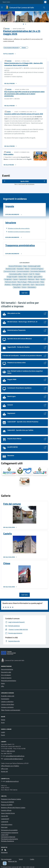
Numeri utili (4, 771)
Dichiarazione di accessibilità (9, 830)
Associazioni (20, 269)
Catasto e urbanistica (7, 702)
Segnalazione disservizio (8, 837)
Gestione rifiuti (22, 277)
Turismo (24, 287)
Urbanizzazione (32, 287)
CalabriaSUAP (5, 819)
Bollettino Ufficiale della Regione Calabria (13, 808)
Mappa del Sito (12, 861)
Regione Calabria (6, 2)
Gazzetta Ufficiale (6, 810)
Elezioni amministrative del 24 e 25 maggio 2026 (22, 32)
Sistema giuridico (17, 285)
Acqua (25, 266)
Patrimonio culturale (11, 282)
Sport (32, 285)
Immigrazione (8, 279)
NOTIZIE (7, 29)
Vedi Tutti (25, 293)
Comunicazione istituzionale (38, 271)
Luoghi (3, 732)
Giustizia (30, 277)
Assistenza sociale (11, 269)
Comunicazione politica (15, 274)
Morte (37, 279)
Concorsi (25, 274)
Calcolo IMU (5, 816)
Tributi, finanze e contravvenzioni (11, 710)
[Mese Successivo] (44, 181)
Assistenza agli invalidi (34, 266)
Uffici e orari (4, 769)
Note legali (4, 827)
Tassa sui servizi (40, 285)
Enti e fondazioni (6, 675)
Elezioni (38, 274)
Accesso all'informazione (15, 266)
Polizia (42, 282)
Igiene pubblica (38, 277)
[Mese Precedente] (5, 181)
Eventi (3, 735)
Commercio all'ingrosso (37, 269)
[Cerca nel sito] (44, 8)
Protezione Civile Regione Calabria (11, 799)
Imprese (15, 279)
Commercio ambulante (23, 271)
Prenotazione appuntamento (9, 839)
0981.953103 (11, 751)
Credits (32, 859)
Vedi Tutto (25, 595)
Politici (3, 683)
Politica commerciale (33, 282)
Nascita (43, 279)
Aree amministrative (7, 669)
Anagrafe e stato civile (8, 696)
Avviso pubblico (9, 154)
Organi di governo (6, 678)
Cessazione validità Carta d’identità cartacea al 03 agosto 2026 (24, 114)
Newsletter (4, 852)
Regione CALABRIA (7, 805)
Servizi (21, 859)
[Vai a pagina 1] (23, 24)
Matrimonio (31, 279)
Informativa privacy (7, 824)
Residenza (8, 285)
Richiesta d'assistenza (7, 841)
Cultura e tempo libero (8, 704)
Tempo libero (17, 287)
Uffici (3, 686)
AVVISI (9, 112)
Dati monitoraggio (6, 859)
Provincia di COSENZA (8, 802)
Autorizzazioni (5, 699)
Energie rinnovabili (12, 277)
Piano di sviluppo (22, 282)
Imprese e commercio (7, 707)
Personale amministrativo (9, 681)
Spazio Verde (26, 285)
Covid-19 (32, 274)
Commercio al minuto (10, 271)
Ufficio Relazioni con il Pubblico (10, 766)
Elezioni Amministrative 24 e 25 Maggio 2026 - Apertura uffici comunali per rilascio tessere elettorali (23, 64)
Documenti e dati (6, 672)
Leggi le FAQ (5, 835)
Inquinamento (23, 279)
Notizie (3, 720)
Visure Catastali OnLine (8, 813)
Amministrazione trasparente (10, 833)
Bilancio (27, 269)
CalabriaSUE (5, 822)
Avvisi (3, 722)
